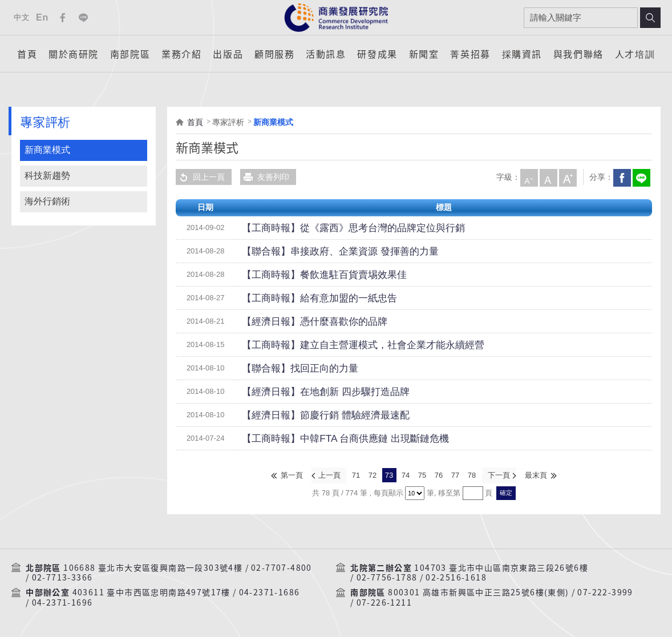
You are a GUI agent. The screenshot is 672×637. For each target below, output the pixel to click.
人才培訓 (635, 54)
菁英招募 (470, 54)
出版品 (228, 54)
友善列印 (265, 177)
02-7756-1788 (387, 576)
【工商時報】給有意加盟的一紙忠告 (306, 298)
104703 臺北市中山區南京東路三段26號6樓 (501, 566)
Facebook (63, 18)
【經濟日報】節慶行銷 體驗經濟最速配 (311, 415)
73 (389, 475)
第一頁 (293, 475)
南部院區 (130, 54)
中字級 (548, 177)
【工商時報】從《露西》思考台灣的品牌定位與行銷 (334, 228)
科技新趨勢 (47, 176)
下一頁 (498, 475)
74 (406, 475)
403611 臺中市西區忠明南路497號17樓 (151, 591)
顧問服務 (274, 54)
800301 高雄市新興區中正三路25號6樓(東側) (478, 591)
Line (83, 18)
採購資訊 (522, 54)
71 (356, 475)
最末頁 (535, 475)
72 (373, 475)
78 (472, 475)
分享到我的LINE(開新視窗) (641, 177)
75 (422, 475)
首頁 (27, 54)
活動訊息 (326, 54)
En (42, 17)
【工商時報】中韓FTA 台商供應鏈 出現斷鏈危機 (327, 438)
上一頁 (330, 475)
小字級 (528, 177)
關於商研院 (74, 54)
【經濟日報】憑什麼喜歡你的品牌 (302, 321)
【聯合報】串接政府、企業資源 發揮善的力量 (323, 251)
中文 (21, 17)
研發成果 (377, 54)
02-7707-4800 (282, 566)
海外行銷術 (47, 201)
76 (439, 475)
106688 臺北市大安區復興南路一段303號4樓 (153, 566)
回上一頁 (200, 177)
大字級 (567, 177)
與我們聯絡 (578, 54)
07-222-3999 (605, 591)
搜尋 (650, 18)
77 (455, 475)
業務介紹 (181, 54)
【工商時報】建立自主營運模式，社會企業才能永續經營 (342, 345)
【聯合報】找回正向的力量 (290, 368)
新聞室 (424, 54)
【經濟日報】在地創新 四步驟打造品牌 (311, 392)
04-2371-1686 (270, 591)
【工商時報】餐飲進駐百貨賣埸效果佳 (310, 275)
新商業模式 (47, 150)
